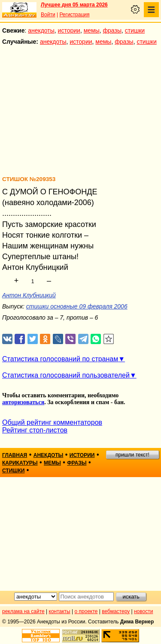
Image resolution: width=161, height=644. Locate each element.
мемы (92, 30)
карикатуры (20, 463)
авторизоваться (23, 402)
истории (69, 30)
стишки (135, 30)
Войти (48, 15)
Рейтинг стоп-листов (35, 430)
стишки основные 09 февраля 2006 (77, 306)
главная (15, 455)
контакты (60, 611)
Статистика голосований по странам (60, 359)
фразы (112, 30)
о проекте (86, 611)
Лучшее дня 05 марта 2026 (74, 5)
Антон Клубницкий (29, 295)
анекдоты (41, 30)
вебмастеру (116, 611)
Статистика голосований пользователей (66, 375)
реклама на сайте (23, 611)
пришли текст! (132, 455)
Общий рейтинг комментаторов (52, 422)
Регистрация (74, 15)
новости (143, 611)
